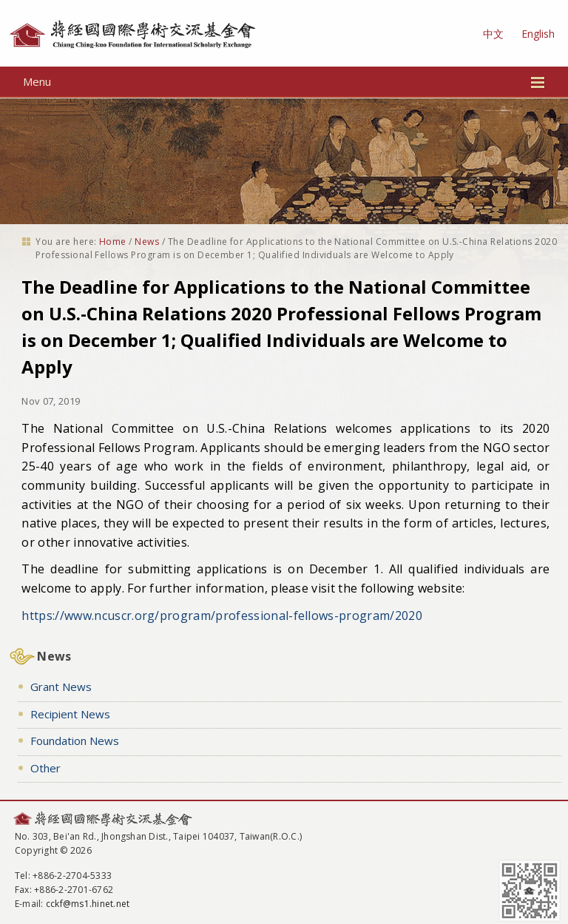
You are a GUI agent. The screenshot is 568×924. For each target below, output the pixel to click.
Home (113, 242)
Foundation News (75, 741)
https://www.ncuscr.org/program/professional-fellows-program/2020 (222, 616)
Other (45, 768)
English (538, 34)
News (147, 242)
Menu (284, 81)
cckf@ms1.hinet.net (88, 904)
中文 (493, 34)
